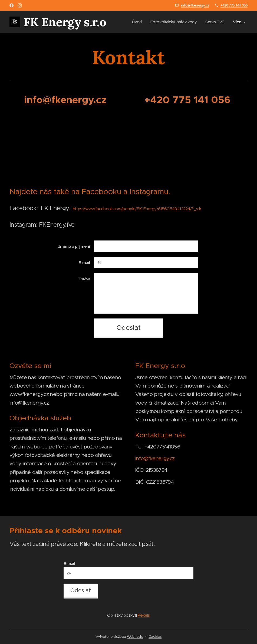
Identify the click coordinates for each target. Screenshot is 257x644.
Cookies (155, 637)
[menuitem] (134, 22)
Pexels (144, 615)
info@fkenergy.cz (195, 5)
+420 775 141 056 (234, 5)
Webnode (135, 637)
